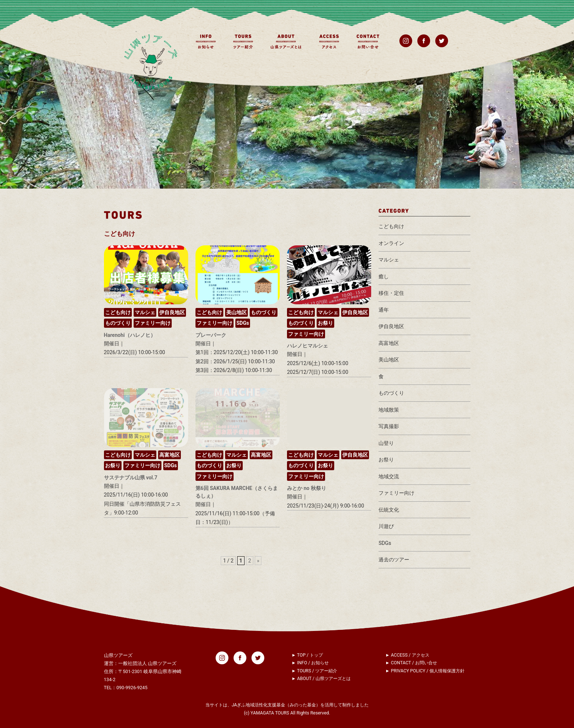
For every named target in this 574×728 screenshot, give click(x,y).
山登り (386, 443)
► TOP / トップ (307, 655)
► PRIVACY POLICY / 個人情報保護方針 (425, 671)
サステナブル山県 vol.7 (131, 478)
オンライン (391, 243)
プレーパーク (211, 335)
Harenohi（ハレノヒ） (130, 335)
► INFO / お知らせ (310, 663)
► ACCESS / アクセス (407, 655)
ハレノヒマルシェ (307, 346)
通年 (384, 310)
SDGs (243, 323)
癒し (384, 276)
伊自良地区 (172, 312)
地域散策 (389, 410)
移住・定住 (391, 293)
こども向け (118, 312)
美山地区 (236, 312)
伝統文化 (389, 510)
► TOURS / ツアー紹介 (314, 671)
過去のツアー (394, 560)
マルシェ (145, 312)
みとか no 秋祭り (307, 488)
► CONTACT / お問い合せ (411, 663)
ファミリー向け (153, 323)
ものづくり (118, 323)
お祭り (325, 323)
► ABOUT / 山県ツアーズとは (321, 679)
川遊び (386, 526)
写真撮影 (389, 426)
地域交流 (389, 476)
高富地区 (169, 455)
